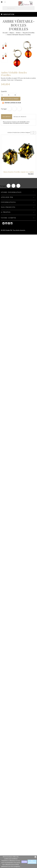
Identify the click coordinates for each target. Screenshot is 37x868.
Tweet (14, 109)
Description (7, 117)
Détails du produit (20, 117)
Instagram (11, 223)
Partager (10, 109)
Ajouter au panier (11, 99)
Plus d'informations (32, 862)
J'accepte (24, 862)
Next (35, 133)
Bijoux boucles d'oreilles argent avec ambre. (19, 172)
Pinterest (19, 109)
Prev (32, 133)
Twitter (3, 223)
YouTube (5, 223)
